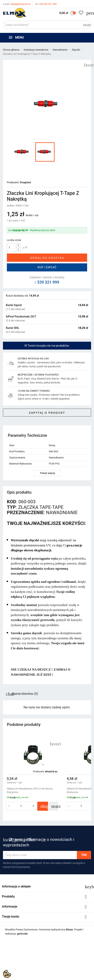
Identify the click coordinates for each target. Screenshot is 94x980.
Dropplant (25, 182)
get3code (22, 934)
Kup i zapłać (47, 267)
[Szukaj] (47, 25)
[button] (86, 777)
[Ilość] (12, 248)
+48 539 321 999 (46, 4)
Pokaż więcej (47, 473)
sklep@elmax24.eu (17, 4)
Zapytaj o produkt (47, 413)
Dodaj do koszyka (47, 258)
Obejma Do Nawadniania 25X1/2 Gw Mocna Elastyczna (30, 790)
